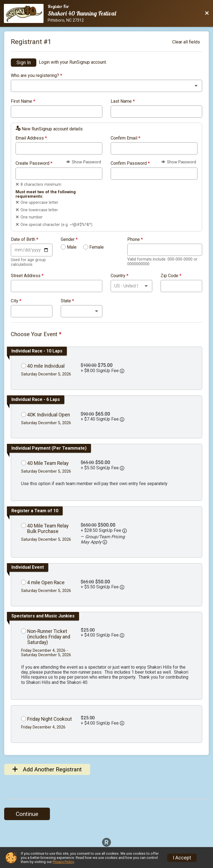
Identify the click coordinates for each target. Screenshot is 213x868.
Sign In (24, 63)
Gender (69, 239)
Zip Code (171, 276)
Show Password (84, 162)
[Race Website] (26, 13)
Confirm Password (130, 163)
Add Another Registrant (47, 769)
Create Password (34, 163)
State (67, 301)
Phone (135, 239)
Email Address (31, 138)
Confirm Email (125, 138)
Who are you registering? (36, 76)
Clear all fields (186, 42)
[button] (105, 542)
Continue (27, 814)
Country (120, 276)
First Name (23, 101)
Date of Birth (25, 239)
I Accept (182, 858)
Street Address (27, 276)
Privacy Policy (63, 862)
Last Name (123, 101)
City (16, 301)
